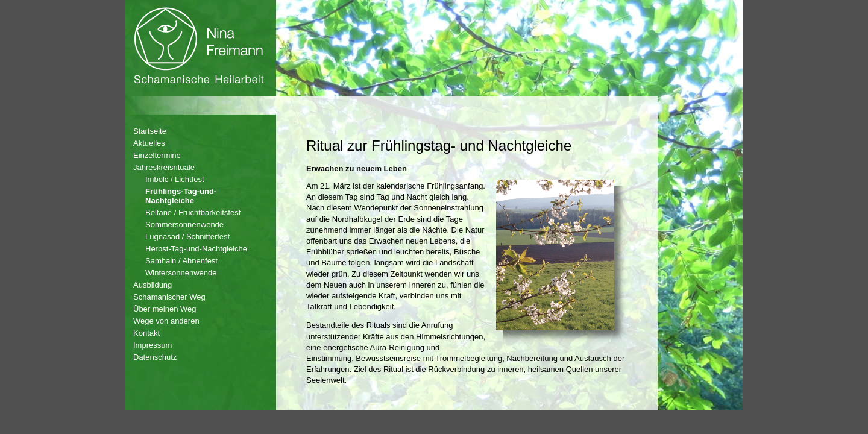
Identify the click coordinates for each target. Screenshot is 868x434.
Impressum (153, 345)
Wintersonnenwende (181, 273)
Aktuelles (149, 143)
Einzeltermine (157, 155)
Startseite (150, 131)
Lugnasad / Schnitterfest (187, 237)
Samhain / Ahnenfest (181, 261)
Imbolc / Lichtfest (175, 179)
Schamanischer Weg (169, 297)
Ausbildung (153, 285)
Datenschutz (155, 357)
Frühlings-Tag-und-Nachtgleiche (181, 196)
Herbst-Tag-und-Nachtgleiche (196, 249)
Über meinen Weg (165, 309)
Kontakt (146, 333)
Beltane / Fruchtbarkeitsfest (193, 212)
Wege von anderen (166, 321)
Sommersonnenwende (184, 225)
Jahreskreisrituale (164, 167)
